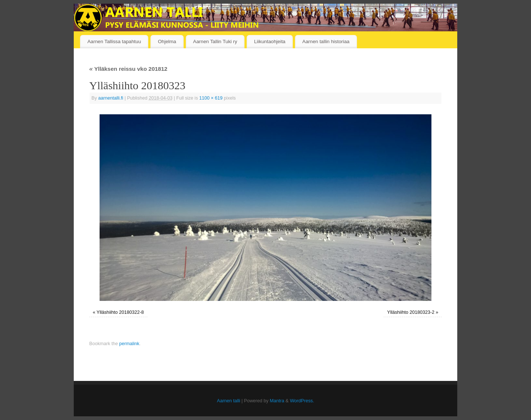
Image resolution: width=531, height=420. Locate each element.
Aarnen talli (228, 401)
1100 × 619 (211, 98)
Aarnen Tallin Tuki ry (215, 41)
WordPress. (302, 401)
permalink (129, 344)
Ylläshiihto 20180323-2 (411, 312)
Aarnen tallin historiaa (326, 41)
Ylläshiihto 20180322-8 (120, 312)
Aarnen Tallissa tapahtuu (114, 41)
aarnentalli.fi (111, 98)
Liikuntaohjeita (270, 41)
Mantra (277, 401)
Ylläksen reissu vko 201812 (128, 69)
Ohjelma (167, 41)
